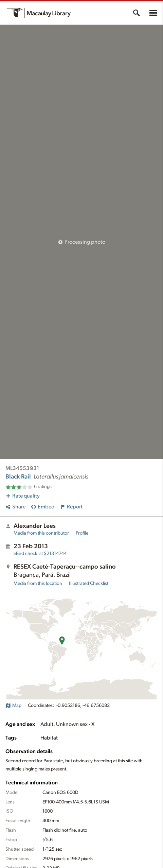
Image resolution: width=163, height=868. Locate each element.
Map (13, 706)
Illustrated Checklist (89, 584)
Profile (82, 533)
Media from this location (38, 584)
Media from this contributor (41, 533)
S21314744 (40, 554)
